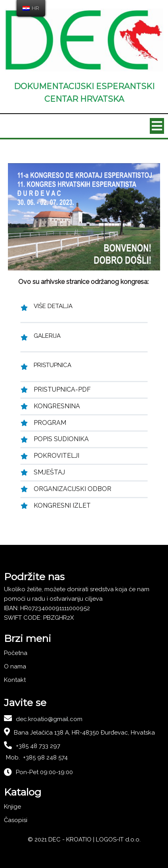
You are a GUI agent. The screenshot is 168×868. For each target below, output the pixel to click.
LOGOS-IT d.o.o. (118, 839)
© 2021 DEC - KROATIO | (62, 839)
